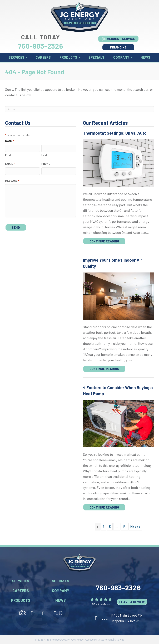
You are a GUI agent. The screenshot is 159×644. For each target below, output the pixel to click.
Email (10, 163)
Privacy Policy (75, 639)
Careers (43, 57)
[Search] (79, 109)
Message (12, 179)
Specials (96, 57)
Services (17, 57)
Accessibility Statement (99, 639)
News (145, 57)
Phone (46, 163)
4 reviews (104, 604)
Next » (135, 527)
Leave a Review (132, 602)
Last (44, 154)
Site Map (119, 639)
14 (124, 527)
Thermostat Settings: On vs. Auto (115, 133)
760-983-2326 (41, 46)
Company (121, 57)
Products (68, 57)
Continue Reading (104, 241)
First (8, 154)
